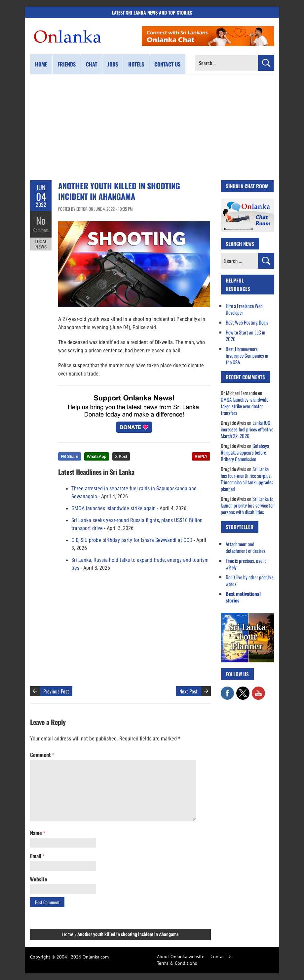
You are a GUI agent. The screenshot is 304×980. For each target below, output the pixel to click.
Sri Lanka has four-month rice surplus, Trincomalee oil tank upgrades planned (247, 479)
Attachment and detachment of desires (246, 547)
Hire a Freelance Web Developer (244, 309)
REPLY (201, 457)
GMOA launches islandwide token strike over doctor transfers (245, 406)
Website (39, 879)
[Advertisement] (152, 127)
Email (37, 856)
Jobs (113, 64)
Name (38, 833)
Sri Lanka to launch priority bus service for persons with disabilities (247, 505)
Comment (41, 230)
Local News (41, 244)
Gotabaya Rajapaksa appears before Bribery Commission (245, 452)
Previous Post (56, 691)
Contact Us (221, 957)
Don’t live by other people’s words (250, 580)
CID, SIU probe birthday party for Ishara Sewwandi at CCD (132, 540)
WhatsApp (97, 457)
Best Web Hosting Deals (247, 322)
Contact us (167, 64)
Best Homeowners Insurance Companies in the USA (247, 355)
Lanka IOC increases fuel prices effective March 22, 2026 (247, 429)
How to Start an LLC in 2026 (246, 335)
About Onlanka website (181, 957)
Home (41, 64)
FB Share (70, 457)
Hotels (136, 64)
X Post (121, 457)
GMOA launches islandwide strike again (114, 509)
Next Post (189, 691)
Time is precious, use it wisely (246, 564)
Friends (67, 64)
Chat (92, 64)
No (41, 220)
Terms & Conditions (177, 963)
